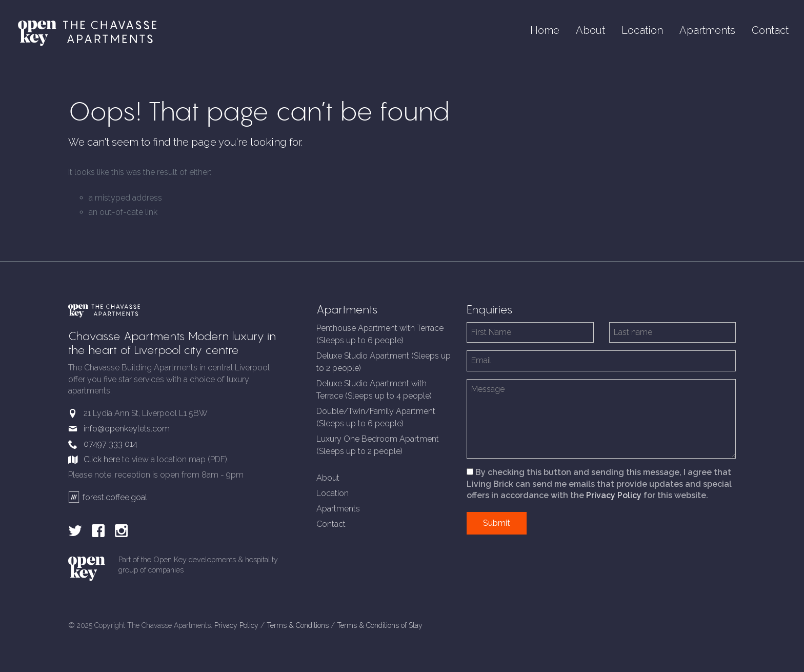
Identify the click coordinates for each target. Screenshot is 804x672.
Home (545, 30)
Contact (770, 30)
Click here (102, 459)
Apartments (707, 30)
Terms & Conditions (298, 625)
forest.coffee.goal (108, 497)
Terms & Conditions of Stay (380, 625)
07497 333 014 (110, 444)
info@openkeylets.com (127, 429)
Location (642, 30)
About (590, 30)
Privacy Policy (614, 495)
